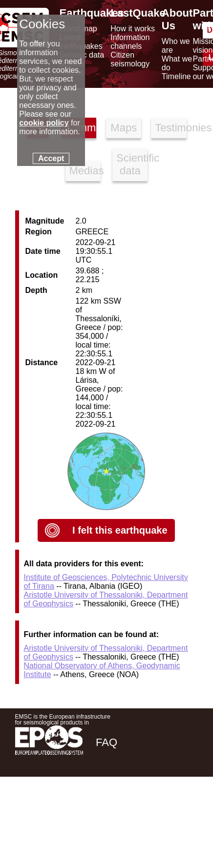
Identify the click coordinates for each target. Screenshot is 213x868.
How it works (133, 29)
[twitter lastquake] (130, 811)
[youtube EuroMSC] (184, 811)
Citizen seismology (130, 59)
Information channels (130, 42)
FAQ (106, 742)
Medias (85, 171)
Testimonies (170, 128)
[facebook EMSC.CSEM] (104, 811)
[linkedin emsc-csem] (157, 811)
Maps (124, 128)
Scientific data (132, 164)
